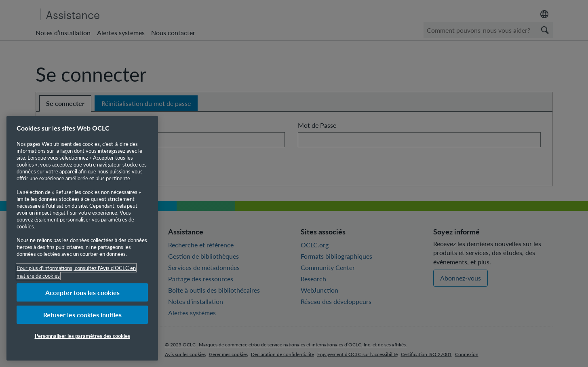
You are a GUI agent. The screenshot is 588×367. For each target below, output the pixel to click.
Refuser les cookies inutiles (82, 315)
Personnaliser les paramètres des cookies (82, 336)
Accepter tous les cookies (82, 292)
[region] (82, 238)
